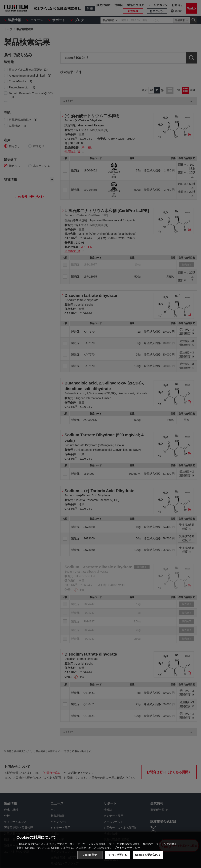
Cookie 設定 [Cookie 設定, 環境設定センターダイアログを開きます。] (90, 855)
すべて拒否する (118, 855)
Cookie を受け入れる (148, 855)
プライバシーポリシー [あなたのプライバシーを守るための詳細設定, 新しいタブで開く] (127, 848)
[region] (100, 850)
